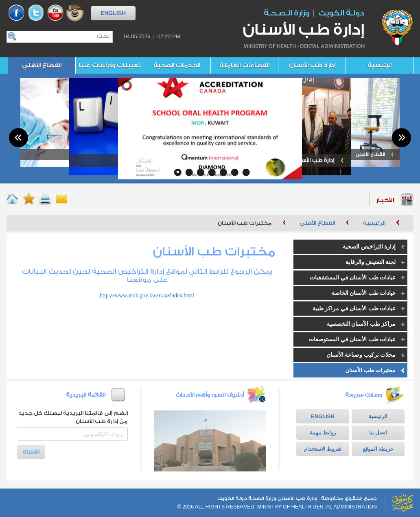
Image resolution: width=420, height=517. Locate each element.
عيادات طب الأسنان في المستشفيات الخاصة (359, 280)
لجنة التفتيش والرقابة (371, 262)
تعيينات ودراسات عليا (109, 65)
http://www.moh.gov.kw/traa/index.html (147, 296)
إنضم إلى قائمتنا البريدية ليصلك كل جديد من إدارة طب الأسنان (73, 417)
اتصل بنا (378, 433)
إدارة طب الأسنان (312, 65)
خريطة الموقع (378, 449)
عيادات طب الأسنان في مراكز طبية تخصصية (360, 311)
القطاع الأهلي (42, 65)
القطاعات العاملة (244, 65)
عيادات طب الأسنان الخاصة (364, 293)
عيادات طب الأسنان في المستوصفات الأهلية (358, 341)
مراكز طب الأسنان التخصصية (361, 324)
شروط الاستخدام (323, 449)
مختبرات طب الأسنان (370, 370)
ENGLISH (113, 13)
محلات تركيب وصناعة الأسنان (361, 355)
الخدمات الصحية (177, 65)
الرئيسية (380, 65)
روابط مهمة (323, 433)
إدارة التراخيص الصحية (369, 247)
